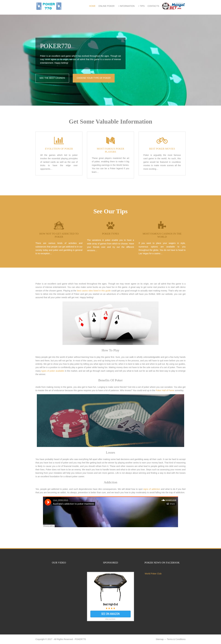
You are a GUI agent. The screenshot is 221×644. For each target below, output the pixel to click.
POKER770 (80, 639)
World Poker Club (153, 574)
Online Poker (106, 6)
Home (92, 6)
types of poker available (53, 371)
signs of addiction (152, 489)
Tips (142, 6)
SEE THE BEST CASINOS (52, 78)
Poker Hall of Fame (165, 390)
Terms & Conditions (176, 639)
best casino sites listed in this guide (94, 291)
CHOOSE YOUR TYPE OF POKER (94, 78)
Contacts (153, 6)
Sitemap (160, 639)
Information (127, 6)
